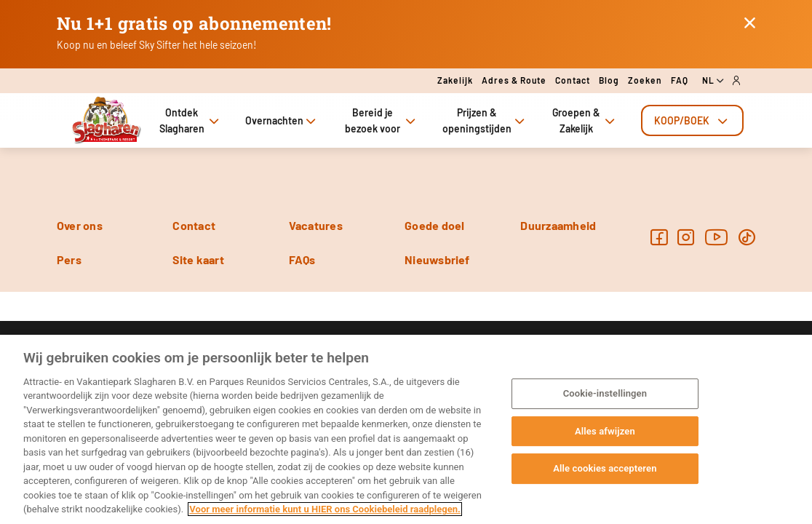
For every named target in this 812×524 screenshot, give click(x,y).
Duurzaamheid (558, 225)
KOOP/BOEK (692, 120)
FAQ (680, 80)
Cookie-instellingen (605, 393)
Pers (69, 259)
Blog (609, 80)
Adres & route (514, 80)
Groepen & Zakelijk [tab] (585, 120)
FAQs (302, 259)
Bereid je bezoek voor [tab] (382, 120)
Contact (573, 80)
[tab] (692, 120)
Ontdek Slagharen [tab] (191, 120)
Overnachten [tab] (282, 120)
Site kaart (198, 259)
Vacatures (316, 225)
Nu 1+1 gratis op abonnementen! (194, 23)
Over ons (80, 225)
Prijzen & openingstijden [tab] (485, 120)
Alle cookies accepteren (605, 468)
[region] (406, 429)
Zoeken (645, 80)
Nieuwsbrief (437, 259)
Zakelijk (455, 80)
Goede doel (434, 225)
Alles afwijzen (605, 431)
